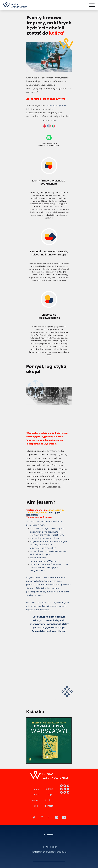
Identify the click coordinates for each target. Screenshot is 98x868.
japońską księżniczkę (57, 106)
